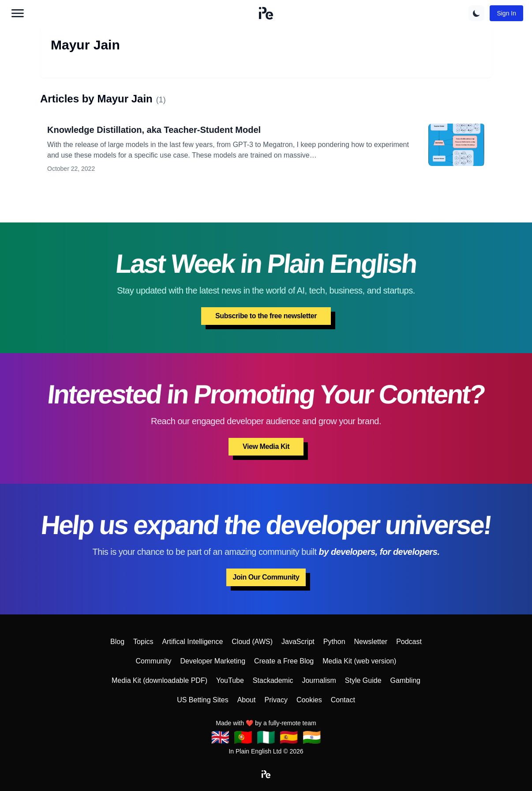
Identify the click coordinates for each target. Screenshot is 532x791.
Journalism (319, 680)
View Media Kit (266, 446)
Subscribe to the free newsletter (266, 316)
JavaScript (298, 642)
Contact (343, 700)
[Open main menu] (18, 13)
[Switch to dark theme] (476, 13)
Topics (143, 642)
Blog (117, 642)
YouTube (230, 680)
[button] (266, 13)
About (247, 700)
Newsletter (371, 642)
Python (334, 642)
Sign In (506, 13)
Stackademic (273, 680)
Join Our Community (266, 577)
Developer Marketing (213, 661)
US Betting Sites (203, 700)
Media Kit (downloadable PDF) (159, 680)
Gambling (405, 680)
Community (154, 661)
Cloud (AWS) (252, 642)
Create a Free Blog (284, 661)
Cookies (309, 700)
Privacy (276, 700)
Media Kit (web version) (359, 661)
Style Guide (363, 680)
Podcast (409, 642)
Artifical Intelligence (192, 642)
